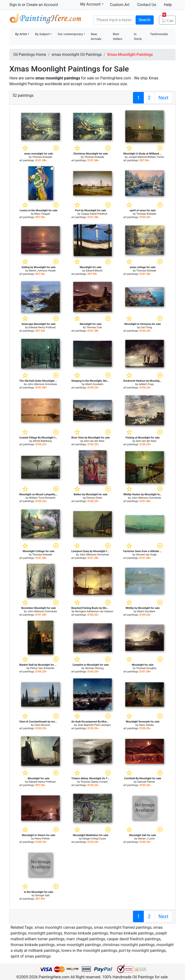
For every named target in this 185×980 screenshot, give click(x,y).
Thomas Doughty (146, 668)
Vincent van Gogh (146, 555)
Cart (168, 19)
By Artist (21, 34)
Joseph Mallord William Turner (146, 157)
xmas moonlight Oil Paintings (77, 55)
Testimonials (159, 34)
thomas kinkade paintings (86, 933)
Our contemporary (70, 34)
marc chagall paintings (86, 939)
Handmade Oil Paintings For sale (46, 19)
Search (145, 20)
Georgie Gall (42, 895)
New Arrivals (96, 36)
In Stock (138, 36)
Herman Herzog (94, 668)
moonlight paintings (45, 933)
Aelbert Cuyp (146, 384)
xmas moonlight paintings (79, 945)
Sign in (15, 5)
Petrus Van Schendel (42, 668)
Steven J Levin (146, 839)
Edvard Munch (94, 271)
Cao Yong (146, 327)
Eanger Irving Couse (94, 839)
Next (163, 98)
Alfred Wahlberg (42, 441)
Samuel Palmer (146, 782)
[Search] (114, 20)
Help (168, 5)
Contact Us (147, 5)
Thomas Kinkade (42, 157)
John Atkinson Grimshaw (42, 384)
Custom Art (120, 5)
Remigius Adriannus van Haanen (94, 611)
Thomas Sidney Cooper (94, 782)
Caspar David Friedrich (94, 214)
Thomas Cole (94, 327)
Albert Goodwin (94, 384)
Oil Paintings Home (30, 55)
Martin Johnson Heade (42, 271)
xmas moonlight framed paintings (123, 927)
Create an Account (42, 5)
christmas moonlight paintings (129, 945)
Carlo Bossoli (42, 725)
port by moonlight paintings (142, 951)
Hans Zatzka (146, 725)
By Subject (42, 34)
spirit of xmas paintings (31, 956)
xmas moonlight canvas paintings (63, 927)
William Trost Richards (42, 498)
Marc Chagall (42, 214)
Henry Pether (42, 839)
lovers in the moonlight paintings (89, 951)
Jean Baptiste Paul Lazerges (94, 725)
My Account (92, 4)
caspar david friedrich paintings (134, 939)
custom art (92, 84)
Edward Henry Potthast (42, 327)
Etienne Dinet (94, 498)
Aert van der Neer (94, 441)
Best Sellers (118, 36)
